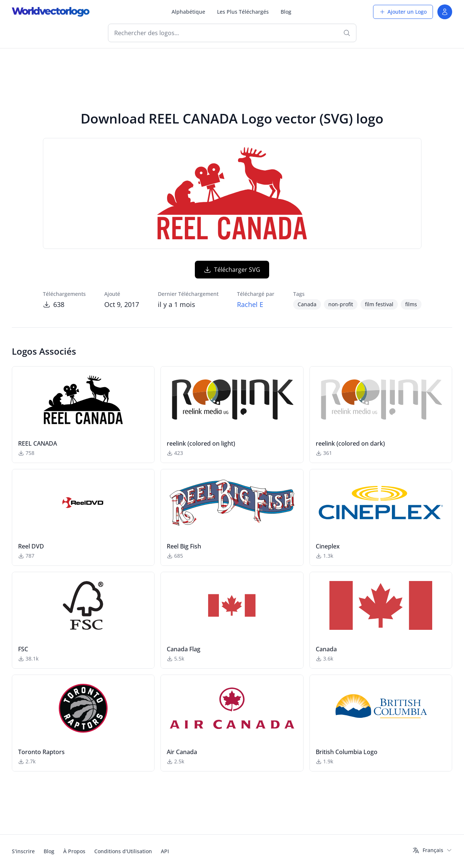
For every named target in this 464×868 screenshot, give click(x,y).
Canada (307, 304)
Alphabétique (188, 12)
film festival (379, 304)
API (165, 851)
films (411, 304)
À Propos (74, 851)
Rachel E (250, 304)
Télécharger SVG (232, 270)
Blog (286, 12)
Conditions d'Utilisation (123, 851)
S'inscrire (23, 851)
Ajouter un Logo (403, 12)
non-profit (341, 304)
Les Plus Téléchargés (243, 12)
